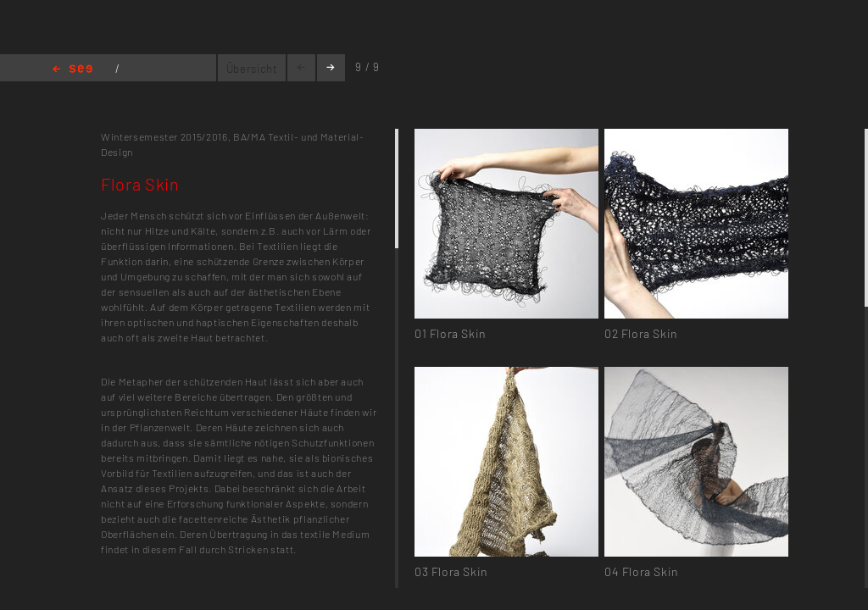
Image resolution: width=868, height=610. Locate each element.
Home (72, 70)
